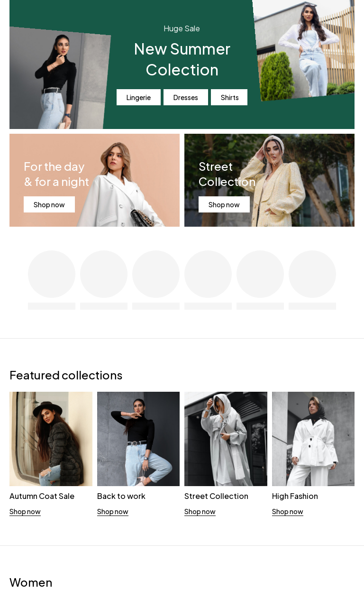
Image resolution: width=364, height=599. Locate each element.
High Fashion (295, 496)
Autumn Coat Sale (42, 496)
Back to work (121, 496)
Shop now (49, 204)
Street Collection (216, 496)
